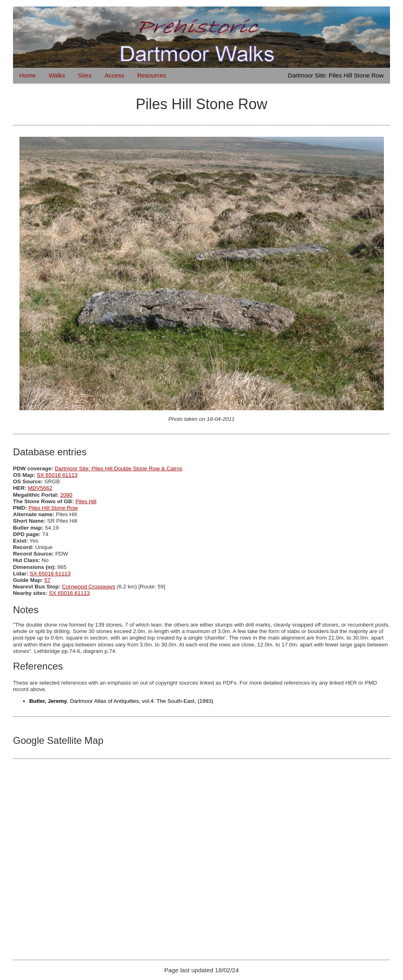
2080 (66, 495)
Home (28, 75)
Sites (85, 75)
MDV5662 (40, 488)
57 (47, 580)
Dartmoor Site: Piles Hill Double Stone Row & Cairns (119, 468)
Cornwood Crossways (89, 587)
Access (114, 75)
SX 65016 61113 (57, 475)
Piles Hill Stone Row (53, 508)
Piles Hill (86, 501)
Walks (57, 75)
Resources (152, 75)
